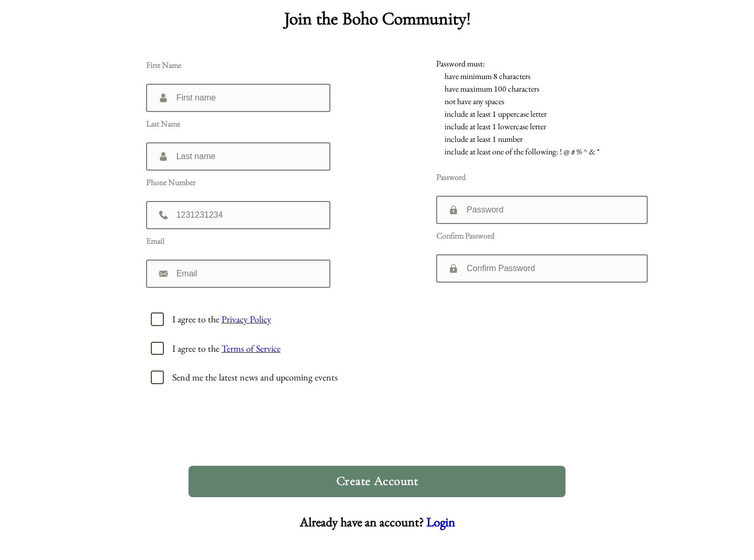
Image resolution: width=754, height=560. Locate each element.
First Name (164, 65)
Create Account (377, 481)
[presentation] (381, 433)
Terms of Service (251, 348)
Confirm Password (465, 236)
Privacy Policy (246, 319)
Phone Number (171, 182)
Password (451, 177)
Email (155, 241)
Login (441, 522)
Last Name (163, 124)
